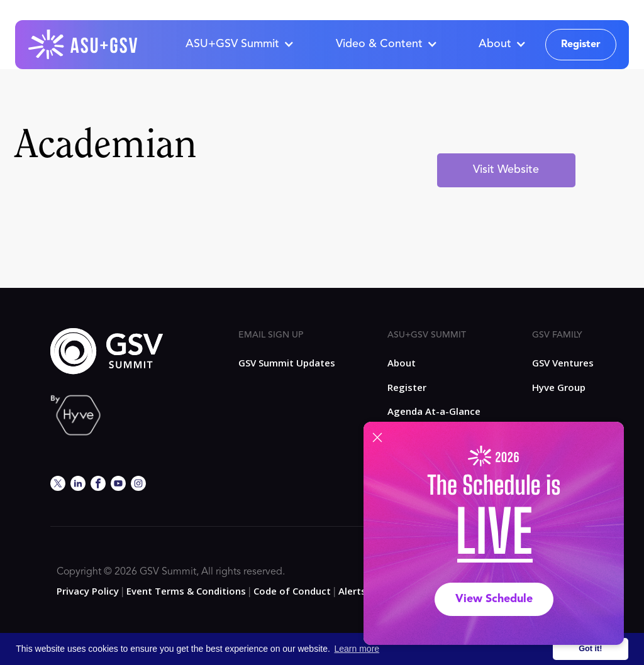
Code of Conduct (292, 591)
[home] (84, 45)
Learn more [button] (357, 649)
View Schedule (494, 599)
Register (581, 45)
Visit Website (506, 170)
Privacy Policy (88, 591)
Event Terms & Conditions (186, 591)
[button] (239, 45)
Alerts (352, 591)
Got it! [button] (590, 649)
